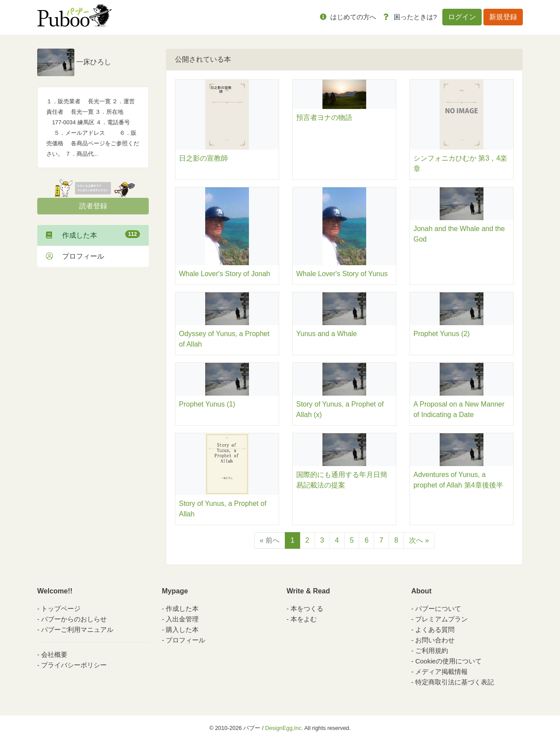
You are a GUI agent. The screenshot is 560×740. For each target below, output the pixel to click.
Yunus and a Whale (327, 334)
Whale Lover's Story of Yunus (342, 274)
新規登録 (503, 17)
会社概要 (54, 654)
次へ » (419, 540)
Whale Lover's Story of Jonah (225, 274)
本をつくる (307, 608)
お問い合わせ (435, 640)
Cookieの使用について (448, 661)
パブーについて (438, 608)
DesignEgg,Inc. (284, 728)
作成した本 (93, 235)
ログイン (462, 17)
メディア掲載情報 (441, 672)
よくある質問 (435, 630)
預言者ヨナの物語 (324, 117)
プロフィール (75, 256)
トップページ (61, 608)
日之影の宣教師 (203, 158)
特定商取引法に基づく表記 (455, 682)
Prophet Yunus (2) (442, 334)
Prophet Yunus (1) (207, 404)
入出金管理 (182, 619)
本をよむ (304, 619)
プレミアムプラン (441, 619)
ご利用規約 (432, 651)
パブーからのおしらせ (74, 619)
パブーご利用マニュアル (77, 630)
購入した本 (182, 630)
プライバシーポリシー (74, 665)
